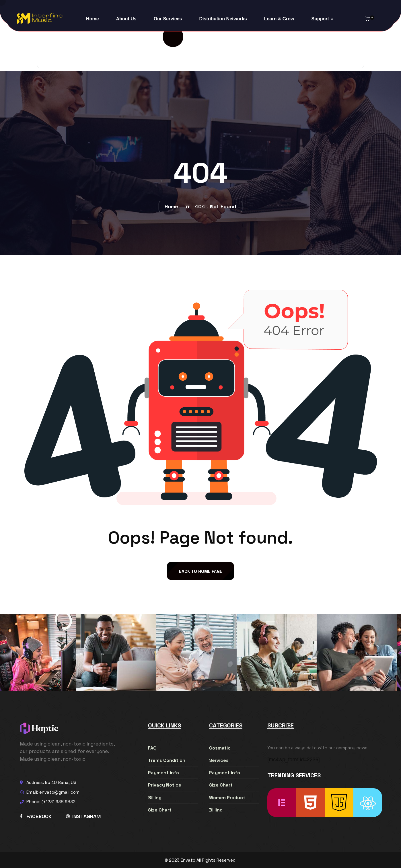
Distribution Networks (223, 19)
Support (320, 19)
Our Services (168, 19)
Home (92, 19)
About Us (126, 19)
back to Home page (200, 571)
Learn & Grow (279, 19)
